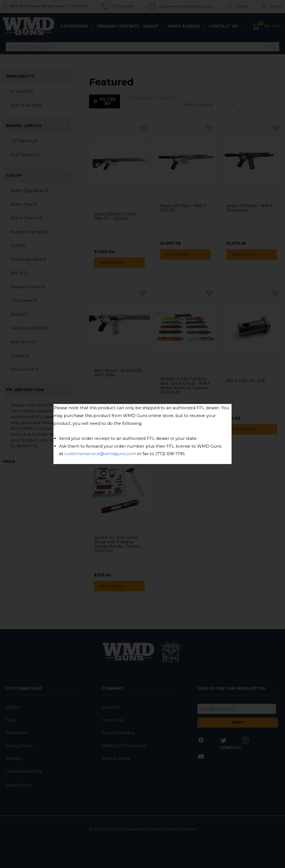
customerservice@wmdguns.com (100, 454)
